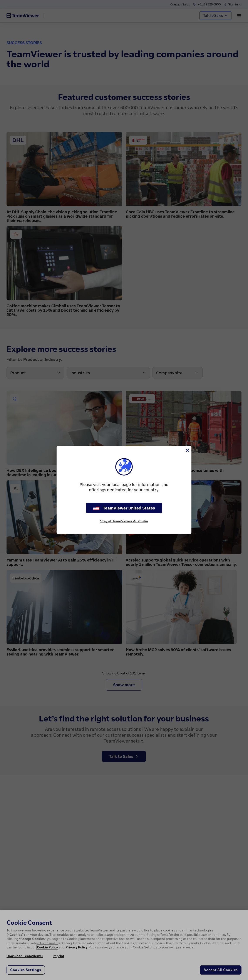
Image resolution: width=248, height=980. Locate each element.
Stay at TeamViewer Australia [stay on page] (124, 521)
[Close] (187, 450)
